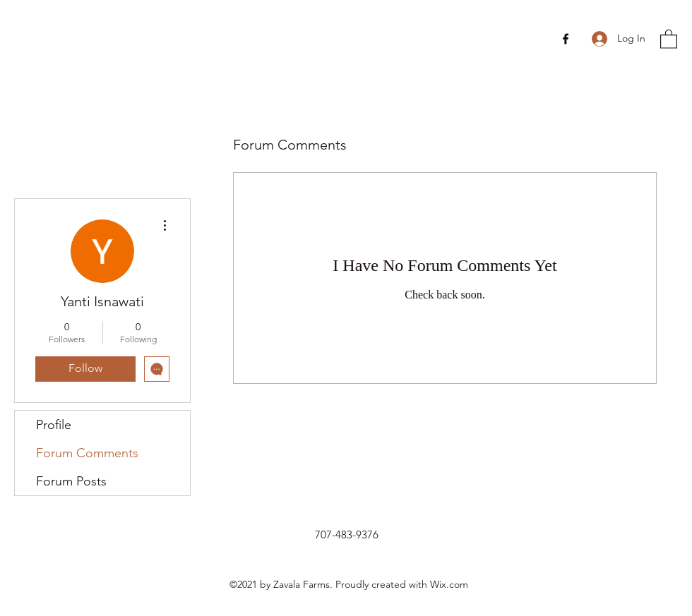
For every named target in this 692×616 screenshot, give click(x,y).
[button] (669, 38)
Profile (54, 425)
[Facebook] (566, 39)
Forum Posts (71, 481)
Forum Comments (87, 453)
